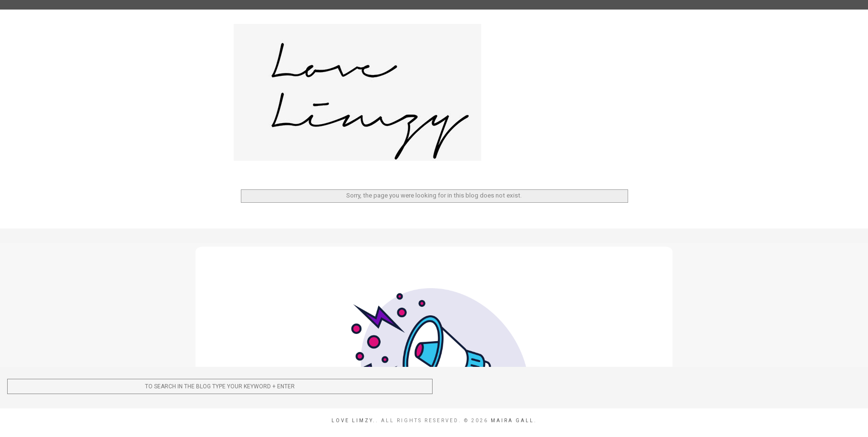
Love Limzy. (354, 421)
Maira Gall (512, 421)
